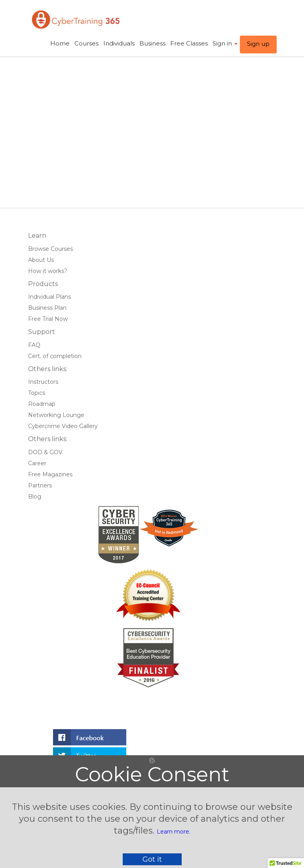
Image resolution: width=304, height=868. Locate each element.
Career (37, 463)
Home (60, 43)
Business (152, 43)
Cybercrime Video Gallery (63, 426)
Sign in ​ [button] (225, 43)
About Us (41, 260)
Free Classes (189, 43)
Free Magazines (50, 474)
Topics (37, 393)
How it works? (48, 271)
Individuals (119, 43)
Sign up (258, 44)
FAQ (34, 345)
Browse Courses (50, 249)
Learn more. (174, 832)
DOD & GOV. (46, 452)
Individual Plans (49, 297)
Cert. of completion (55, 356)
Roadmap (42, 404)
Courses (86, 43)
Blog (35, 497)
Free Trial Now (48, 319)
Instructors (43, 382)
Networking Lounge (56, 415)
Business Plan (47, 308)
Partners (40, 485)
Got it (152, 859)
